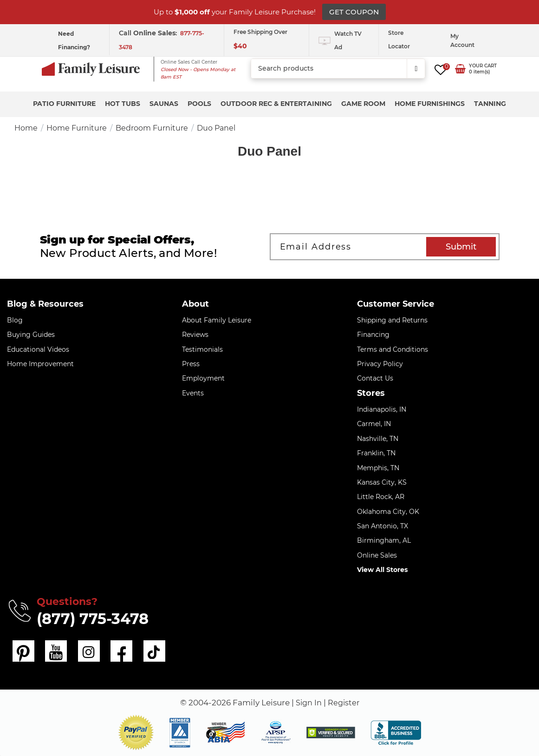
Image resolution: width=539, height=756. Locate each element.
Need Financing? (74, 40)
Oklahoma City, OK (388, 512)
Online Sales (377, 555)
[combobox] (338, 69)
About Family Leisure (217, 320)
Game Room (363, 104)
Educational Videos (38, 349)
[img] (331, 733)
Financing (373, 335)
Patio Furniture (64, 104)
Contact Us (375, 378)
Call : (149, 33)
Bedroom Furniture (152, 128)
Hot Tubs (123, 104)
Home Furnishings (430, 104)
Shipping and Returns (392, 320)
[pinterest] (23, 651)
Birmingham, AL (384, 540)
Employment (203, 378)
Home (26, 128)
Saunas (164, 104)
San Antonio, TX (383, 526)
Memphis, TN (378, 468)
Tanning (490, 104)
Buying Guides (31, 335)
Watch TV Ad (348, 40)
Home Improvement (40, 364)
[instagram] (88, 651)
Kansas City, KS (382, 482)
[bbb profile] (396, 732)
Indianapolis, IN (382, 409)
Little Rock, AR (381, 497)
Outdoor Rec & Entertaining (276, 104)
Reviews (195, 335)
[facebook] (121, 651)
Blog (15, 320)
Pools (199, 104)
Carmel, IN (374, 424)
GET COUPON (354, 12)
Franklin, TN (376, 453)
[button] (136, 733)
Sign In (308, 703)
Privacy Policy (380, 364)
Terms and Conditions (393, 349)
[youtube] (56, 651)
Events (193, 393)
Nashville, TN (378, 439)
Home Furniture (77, 128)
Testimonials (202, 349)
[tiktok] (153, 651)
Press (191, 364)
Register (344, 703)
